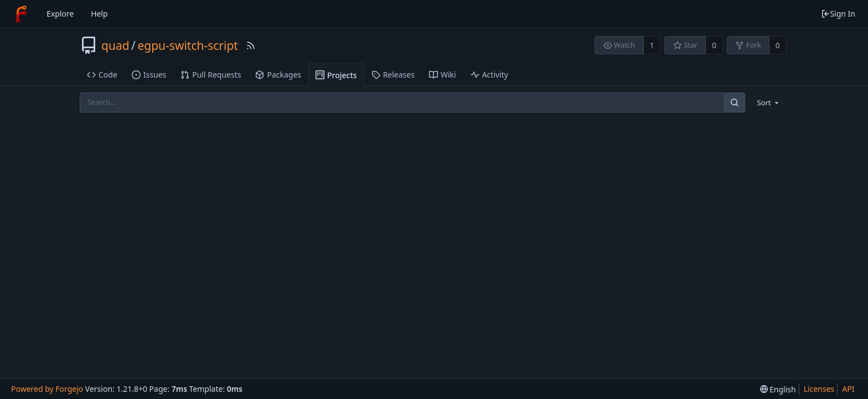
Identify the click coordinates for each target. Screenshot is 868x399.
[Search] (735, 102)
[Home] (21, 14)
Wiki (443, 75)
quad (115, 45)
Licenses (819, 389)
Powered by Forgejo (47, 389)
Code (102, 75)
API (848, 389)
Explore (60, 14)
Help (99, 14)
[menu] (769, 103)
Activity (489, 75)
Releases (393, 75)
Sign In (838, 14)
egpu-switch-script (188, 45)
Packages (278, 75)
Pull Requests (211, 75)
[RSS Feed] (251, 45)
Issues (149, 75)
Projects (336, 75)
